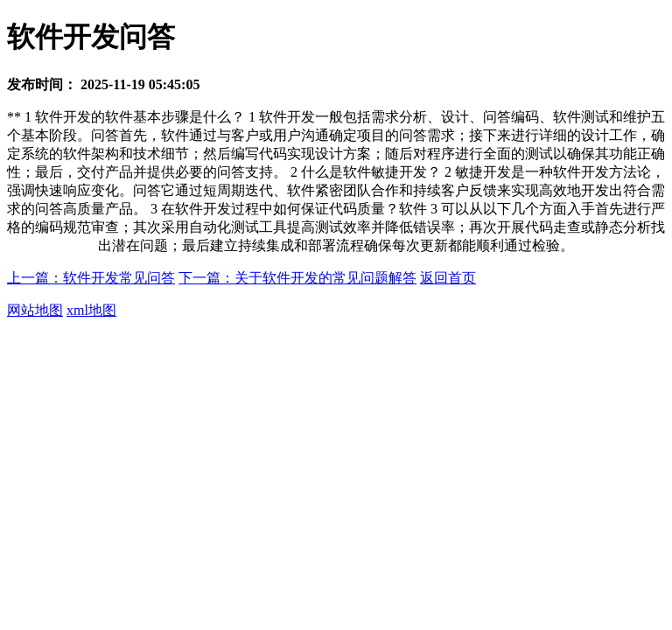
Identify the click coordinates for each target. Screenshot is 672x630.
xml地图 (91, 310)
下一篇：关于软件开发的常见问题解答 (297, 278)
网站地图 (35, 310)
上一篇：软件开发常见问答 (91, 278)
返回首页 (448, 278)
